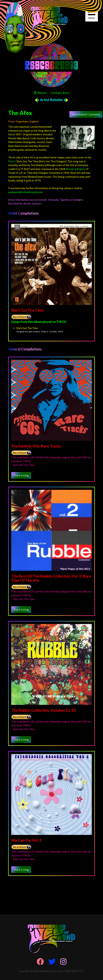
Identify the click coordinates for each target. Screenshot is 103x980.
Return (40, 93)
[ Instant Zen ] (60, 93)
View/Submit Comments (86, 114)
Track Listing (21, 475)
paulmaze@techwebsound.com (25, 192)
